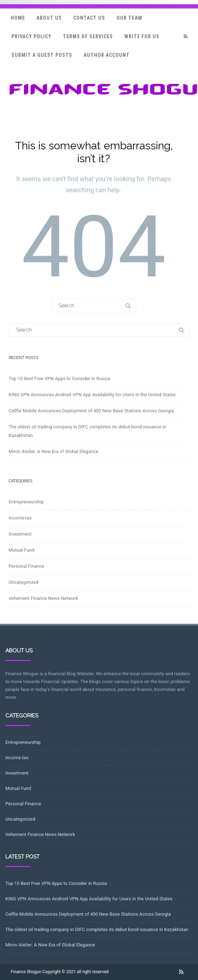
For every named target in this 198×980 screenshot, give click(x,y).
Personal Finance (26, 566)
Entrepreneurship (26, 502)
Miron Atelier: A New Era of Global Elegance (53, 451)
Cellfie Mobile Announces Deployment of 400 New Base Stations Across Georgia (91, 411)
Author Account (107, 55)
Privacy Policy (31, 36)
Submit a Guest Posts (42, 55)
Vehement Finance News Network (43, 598)
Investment (20, 534)
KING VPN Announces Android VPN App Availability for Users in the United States (92, 395)
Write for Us (142, 36)
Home (18, 18)
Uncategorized (23, 582)
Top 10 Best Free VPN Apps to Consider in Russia (59, 379)
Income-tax (20, 518)
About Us (49, 18)
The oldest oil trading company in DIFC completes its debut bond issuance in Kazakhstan (97, 929)
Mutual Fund (21, 550)
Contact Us (89, 18)
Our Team (129, 18)
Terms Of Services (88, 36)
